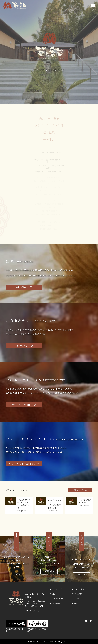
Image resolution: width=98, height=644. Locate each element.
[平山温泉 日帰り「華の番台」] (16, 597)
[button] (24, 287)
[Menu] (93, 6)
